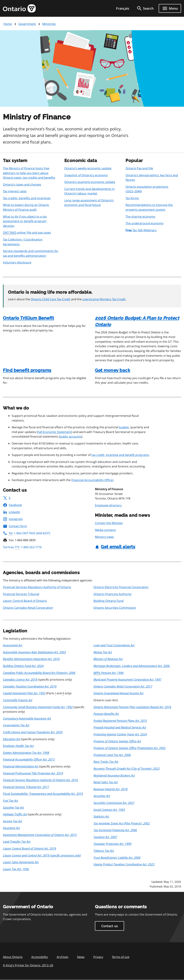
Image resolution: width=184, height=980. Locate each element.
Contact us (110, 926)
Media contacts (105, 530)
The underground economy (144, 223)
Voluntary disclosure (17, 262)
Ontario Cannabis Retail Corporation (28, 608)
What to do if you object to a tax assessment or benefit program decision (25, 221)
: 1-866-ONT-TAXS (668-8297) (27, 533)
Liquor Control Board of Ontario (25, 601)
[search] (145, 8)
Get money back (112, 370)
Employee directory (108, 505)
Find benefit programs (27, 370)
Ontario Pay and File (139, 168)
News (81, 957)
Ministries (49, 24)
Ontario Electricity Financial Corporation (121, 587)
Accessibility (40, 957)
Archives (62, 957)
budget (124, 427)
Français (123, 8)
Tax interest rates (15, 191)
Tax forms (132, 198)
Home (8, 24)
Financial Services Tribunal (21, 594)
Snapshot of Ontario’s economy (86, 175)
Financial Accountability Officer (93, 480)
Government (27, 24)
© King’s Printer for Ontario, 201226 (28, 965)
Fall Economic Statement (54, 432)
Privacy (98, 957)
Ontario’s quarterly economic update (90, 182)
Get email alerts (115, 547)
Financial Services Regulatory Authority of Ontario (37, 587)
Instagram (13, 519)
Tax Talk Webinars (141, 230)
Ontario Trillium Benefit (28, 318)
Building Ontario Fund (108, 601)
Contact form (15, 526)
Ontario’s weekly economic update (88, 168)
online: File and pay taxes (27, 233)
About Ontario (13, 957)
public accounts (71, 436)
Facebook (12, 505)
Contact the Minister (109, 523)
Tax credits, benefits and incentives (27, 198)
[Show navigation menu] (170, 8)
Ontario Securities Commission (115, 608)
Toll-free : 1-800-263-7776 (22, 547)
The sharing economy (140, 217)
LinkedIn (12, 512)
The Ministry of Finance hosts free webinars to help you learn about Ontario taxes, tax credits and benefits (29, 173)
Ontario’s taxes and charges (22, 184)
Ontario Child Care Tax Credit (51, 299)
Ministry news (104, 537)
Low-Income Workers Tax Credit (104, 299)
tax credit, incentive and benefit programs (120, 455)
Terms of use (121, 957)
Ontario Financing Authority (112, 594)
